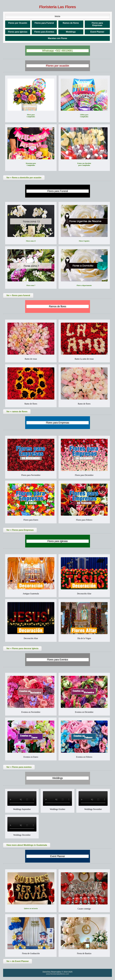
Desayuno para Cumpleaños (31, 164)
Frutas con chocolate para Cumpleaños (84, 164)
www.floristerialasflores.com (58, 974)
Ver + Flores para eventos (19, 767)
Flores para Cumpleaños (31, 116)
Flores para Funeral (44, 23)
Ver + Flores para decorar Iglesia (22, 648)
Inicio (58, 16)
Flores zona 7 (31, 285)
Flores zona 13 (31, 241)
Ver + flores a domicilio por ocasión (24, 178)
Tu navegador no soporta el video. (22, 798)
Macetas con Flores (57, 38)
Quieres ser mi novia (31, 908)
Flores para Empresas (97, 24)
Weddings (71, 32)
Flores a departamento (84, 285)
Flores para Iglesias (18, 32)
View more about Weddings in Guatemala (27, 845)
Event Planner (97, 32)
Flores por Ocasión (18, 23)
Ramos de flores (71, 23)
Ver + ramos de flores (17, 412)
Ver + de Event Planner (18, 961)
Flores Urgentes (84, 241)
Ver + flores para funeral (18, 295)
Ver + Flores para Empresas (20, 530)
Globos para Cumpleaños (84, 116)
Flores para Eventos (44, 32)
